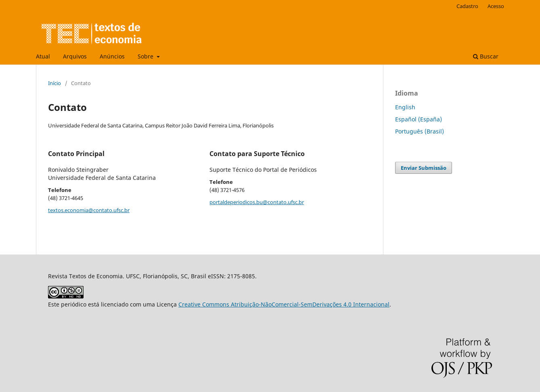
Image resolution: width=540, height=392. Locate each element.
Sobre (146, 56)
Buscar (486, 56)
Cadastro (467, 6)
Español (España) (419, 119)
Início (54, 83)
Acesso (496, 6)
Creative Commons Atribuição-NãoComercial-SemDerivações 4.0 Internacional (284, 304)
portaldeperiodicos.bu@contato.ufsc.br (257, 202)
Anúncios (112, 56)
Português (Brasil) (420, 131)
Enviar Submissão (424, 168)
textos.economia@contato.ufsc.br (89, 210)
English (405, 107)
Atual (43, 56)
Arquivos (75, 56)
